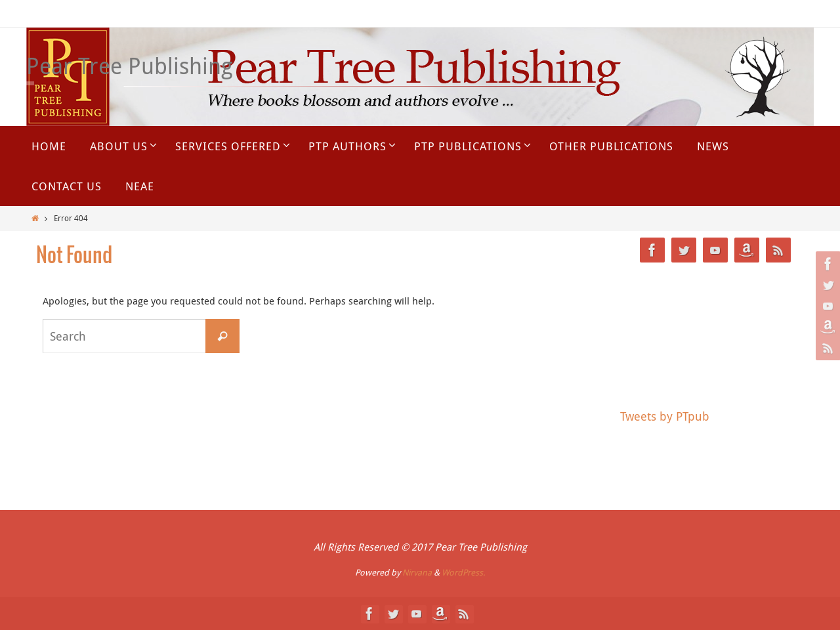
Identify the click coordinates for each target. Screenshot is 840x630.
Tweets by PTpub (665, 416)
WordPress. (463, 572)
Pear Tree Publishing (130, 66)
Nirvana (417, 572)
